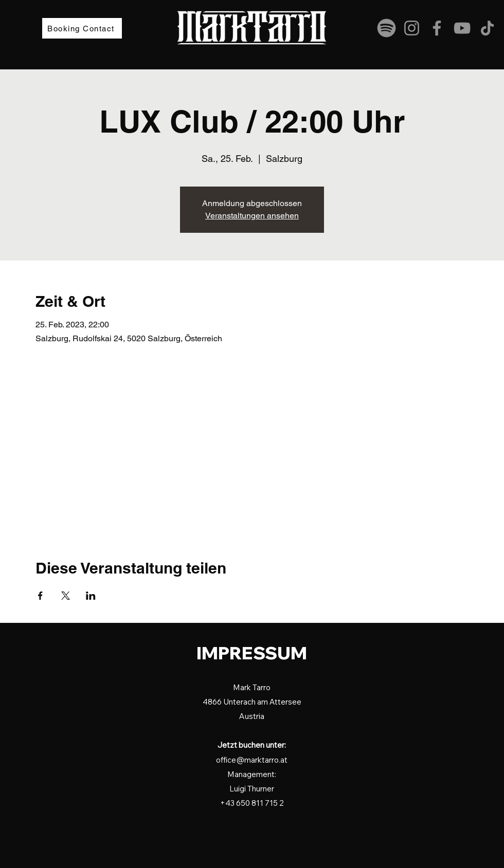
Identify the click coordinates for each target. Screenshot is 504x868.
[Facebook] (437, 28)
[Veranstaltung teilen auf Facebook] (40, 596)
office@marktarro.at (252, 760)
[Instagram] (412, 28)
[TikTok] (487, 28)
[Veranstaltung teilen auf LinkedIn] (91, 596)
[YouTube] (462, 28)
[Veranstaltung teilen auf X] (66, 596)
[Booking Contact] (82, 28)
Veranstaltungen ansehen (252, 216)
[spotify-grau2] (386, 28)
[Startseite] (66, 663)
